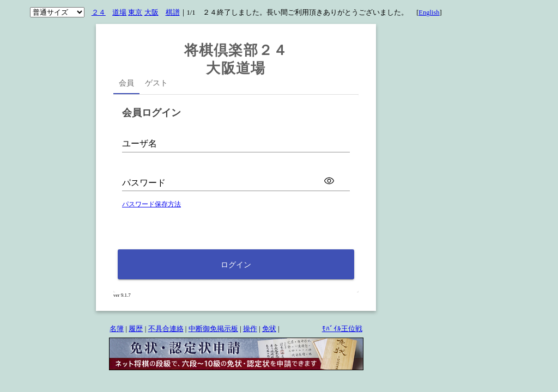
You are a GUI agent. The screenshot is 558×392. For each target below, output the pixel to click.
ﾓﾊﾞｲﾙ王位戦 (342, 329)
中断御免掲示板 (213, 329)
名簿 (117, 329)
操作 (250, 329)
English (429, 13)
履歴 (136, 329)
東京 (135, 13)
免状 (269, 329)
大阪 (151, 13)
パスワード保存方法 (151, 204)
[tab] (126, 85)
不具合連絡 (166, 329)
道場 (119, 13)
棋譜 (173, 13)
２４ (99, 13)
